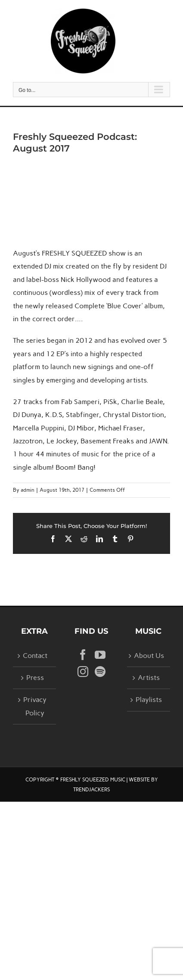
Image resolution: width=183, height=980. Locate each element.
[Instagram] (83, 672)
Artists (149, 678)
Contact (35, 656)
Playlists (149, 700)
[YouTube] (100, 655)
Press (35, 678)
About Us (149, 656)
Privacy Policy (35, 706)
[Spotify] (100, 672)
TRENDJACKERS (91, 790)
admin (28, 490)
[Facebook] (83, 655)
